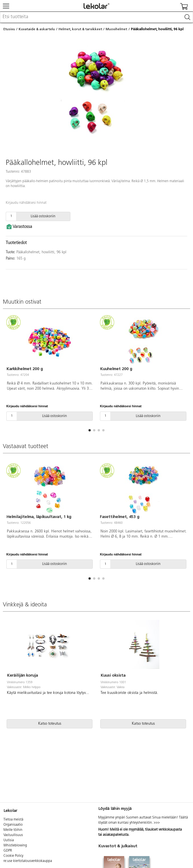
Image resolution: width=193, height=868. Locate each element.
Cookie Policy (13, 856)
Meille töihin (13, 830)
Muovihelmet (116, 29)
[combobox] (96, 17)
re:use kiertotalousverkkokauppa (28, 861)
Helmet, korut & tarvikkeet (80, 29)
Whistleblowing (15, 846)
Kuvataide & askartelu (37, 29)
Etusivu (9, 29)
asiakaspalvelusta (116, 835)
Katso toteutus (50, 724)
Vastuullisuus (13, 835)
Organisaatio (13, 825)
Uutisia (9, 840)
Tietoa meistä (13, 820)
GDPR (8, 851)
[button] (90, 430)
